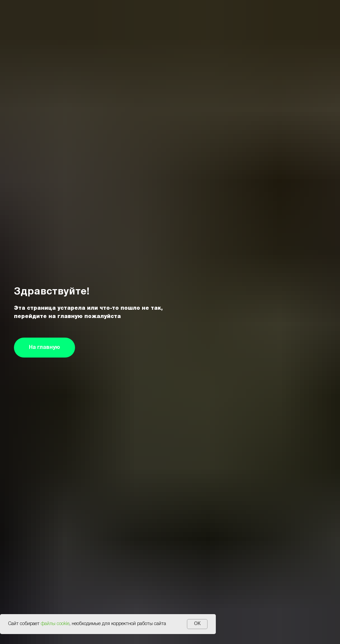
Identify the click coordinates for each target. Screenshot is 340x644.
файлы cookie (55, 624)
